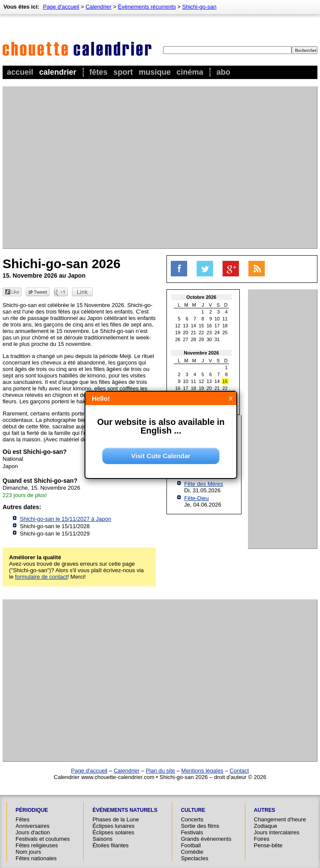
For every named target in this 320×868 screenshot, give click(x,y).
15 (201, 326)
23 (209, 333)
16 (209, 326)
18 (225, 326)
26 (178, 339)
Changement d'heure (280, 819)
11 (225, 319)
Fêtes (98, 72)
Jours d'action (33, 832)
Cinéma (190, 72)
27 (185, 339)
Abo (223, 72)
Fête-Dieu (196, 498)
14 (194, 326)
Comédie (192, 852)
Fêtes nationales (36, 858)
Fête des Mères (204, 484)
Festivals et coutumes (43, 839)
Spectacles (195, 858)
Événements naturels (125, 810)
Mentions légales (202, 771)
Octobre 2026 (201, 297)
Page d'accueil (61, 7)
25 (225, 333)
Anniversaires (33, 826)
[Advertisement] (81, 167)
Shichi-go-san (200, 7)
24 (217, 333)
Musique (155, 72)
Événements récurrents (147, 7)
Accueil (20, 72)
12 (178, 326)
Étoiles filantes (110, 845)
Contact (239, 771)
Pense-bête (268, 845)
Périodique (32, 810)
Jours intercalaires (277, 832)
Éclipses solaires (113, 832)
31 (217, 339)
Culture (193, 810)
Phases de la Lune (116, 819)
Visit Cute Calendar (161, 456)
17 (217, 326)
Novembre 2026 (201, 353)
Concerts (192, 819)
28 (194, 339)
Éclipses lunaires (113, 826)
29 (201, 339)
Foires (262, 839)
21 (194, 333)
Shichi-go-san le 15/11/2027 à (66, 519)
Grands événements (206, 839)
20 (185, 333)
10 (217, 319)
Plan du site (160, 771)
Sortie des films (200, 826)
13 (185, 326)
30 (209, 339)
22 (201, 333)
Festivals (192, 832)
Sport (123, 72)
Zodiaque (266, 826)
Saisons (102, 839)
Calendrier (58, 72)
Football (191, 845)
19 (178, 333)
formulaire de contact (41, 577)
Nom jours (28, 852)
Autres (265, 810)
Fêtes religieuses (37, 845)
